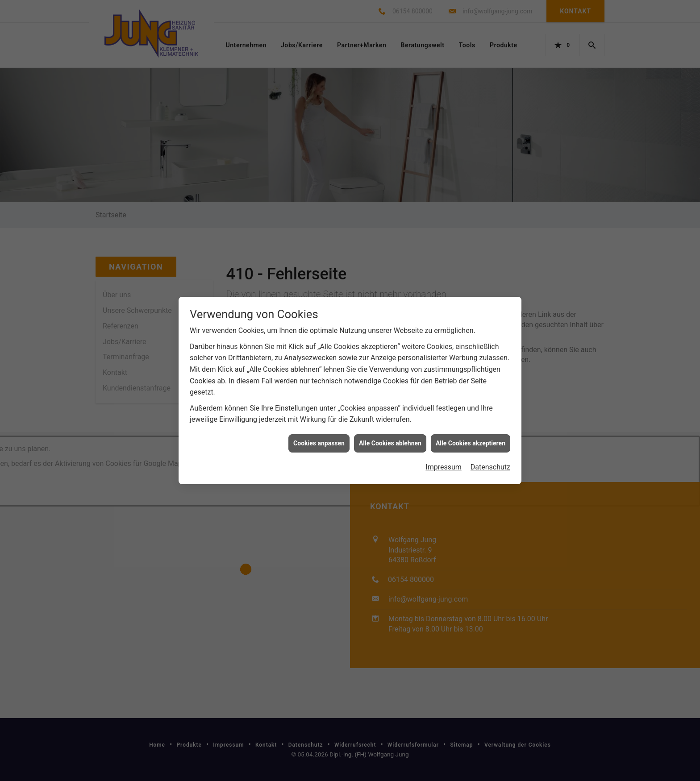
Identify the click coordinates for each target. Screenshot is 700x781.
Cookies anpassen (319, 391)
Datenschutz (490, 416)
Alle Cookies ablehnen (390, 391)
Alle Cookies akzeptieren (471, 391)
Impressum (444, 416)
